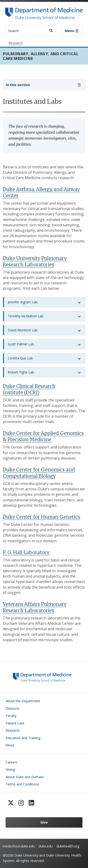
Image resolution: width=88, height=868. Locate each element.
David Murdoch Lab (23, 330)
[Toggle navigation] (72, 31)
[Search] (51, 31)
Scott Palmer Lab (21, 344)
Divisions (12, 708)
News (10, 745)
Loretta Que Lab (20, 358)
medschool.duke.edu (19, 846)
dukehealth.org (68, 846)
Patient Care (15, 723)
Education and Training (23, 738)
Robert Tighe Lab (21, 372)
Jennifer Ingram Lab (23, 302)
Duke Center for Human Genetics (42, 517)
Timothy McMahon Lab (26, 316)
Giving (10, 769)
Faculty (11, 716)
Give (44, 822)
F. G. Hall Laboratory (26, 552)
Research (13, 730)
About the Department (23, 701)
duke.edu (46, 846)
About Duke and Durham (25, 777)
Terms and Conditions (22, 784)
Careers (11, 762)
